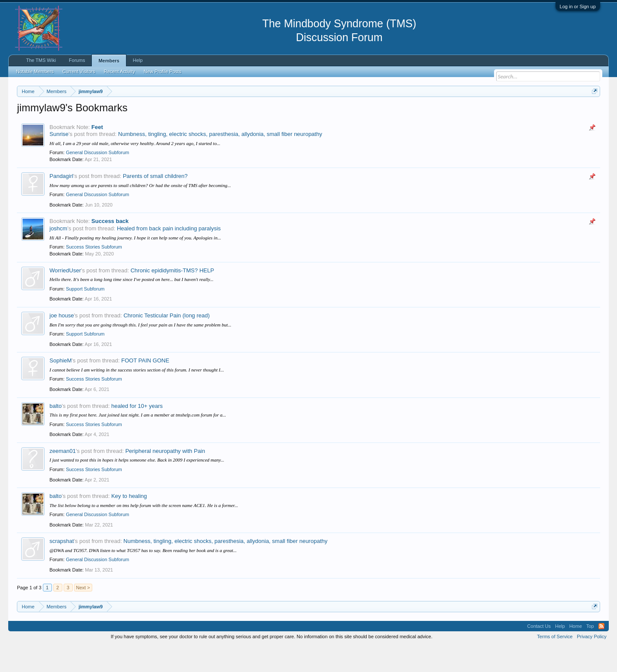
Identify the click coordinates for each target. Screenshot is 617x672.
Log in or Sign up (578, 6)
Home (576, 652)
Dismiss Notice (593, 111)
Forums (77, 60)
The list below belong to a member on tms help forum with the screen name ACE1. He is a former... (144, 531)
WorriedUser (65, 296)
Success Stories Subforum (94, 273)
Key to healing (129, 522)
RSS (601, 652)
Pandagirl (61, 202)
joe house (61, 341)
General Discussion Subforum (97, 179)
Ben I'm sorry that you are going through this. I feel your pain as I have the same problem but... (140, 351)
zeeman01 (63, 477)
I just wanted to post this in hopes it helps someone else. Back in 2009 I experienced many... (137, 486)
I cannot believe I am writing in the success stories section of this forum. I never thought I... (137, 396)
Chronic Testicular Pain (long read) (166, 341)
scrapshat (61, 567)
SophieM (60, 386)
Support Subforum (85, 315)
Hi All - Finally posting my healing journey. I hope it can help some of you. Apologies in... (135, 264)
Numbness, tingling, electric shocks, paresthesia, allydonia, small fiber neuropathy (220, 160)
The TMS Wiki (41, 60)
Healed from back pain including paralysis (169, 254)
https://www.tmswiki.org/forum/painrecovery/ (413, 112)
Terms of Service (555, 662)
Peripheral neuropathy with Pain (165, 477)
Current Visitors (79, 71)
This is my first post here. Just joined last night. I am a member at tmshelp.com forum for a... (138, 441)
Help (138, 60)
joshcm (58, 254)
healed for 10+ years (137, 432)
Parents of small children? (155, 202)
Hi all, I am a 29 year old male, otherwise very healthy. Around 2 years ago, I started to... (135, 169)
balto (55, 432)
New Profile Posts (163, 71)
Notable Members (35, 71)
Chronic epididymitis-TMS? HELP (172, 296)
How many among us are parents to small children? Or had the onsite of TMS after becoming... (140, 211)
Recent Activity (120, 71)
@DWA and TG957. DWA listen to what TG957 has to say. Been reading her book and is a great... (143, 576)
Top (590, 652)
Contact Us (539, 652)
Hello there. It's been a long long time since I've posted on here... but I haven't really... (131, 305)
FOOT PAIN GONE (145, 386)
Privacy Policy (591, 662)
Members (109, 61)
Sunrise (59, 160)
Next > (83, 614)
